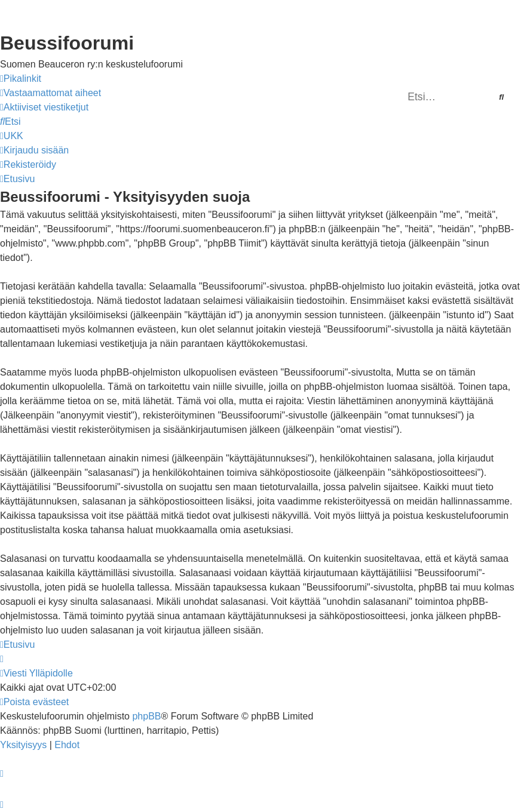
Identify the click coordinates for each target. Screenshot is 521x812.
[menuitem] (50, 93)
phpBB (146, 716)
